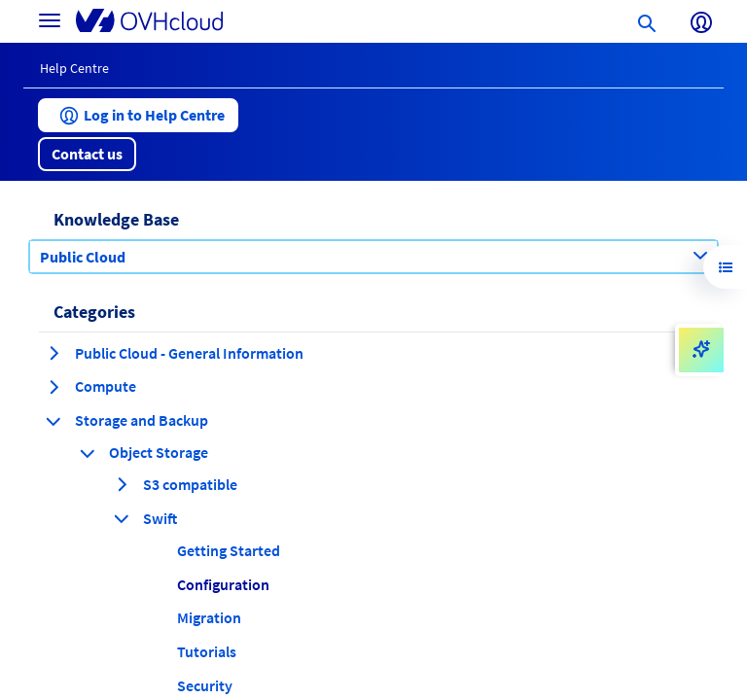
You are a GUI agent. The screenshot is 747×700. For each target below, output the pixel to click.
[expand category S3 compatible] (122, 484)
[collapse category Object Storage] (88, 453)
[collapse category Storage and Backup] (53, 421)
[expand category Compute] (53, 387)
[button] (138, 115)
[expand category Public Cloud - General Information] (53, 353)
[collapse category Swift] (122, 518)
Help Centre (74, 68)
